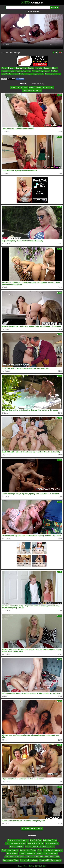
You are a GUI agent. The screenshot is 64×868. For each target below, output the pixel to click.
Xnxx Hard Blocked (52, 857)
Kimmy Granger (8, 68)
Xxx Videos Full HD (47, 847)
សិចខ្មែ (39, 850)
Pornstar (5, 71)
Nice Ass (29, 74)
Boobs (47, 71)
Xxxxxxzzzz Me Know (27, 854)
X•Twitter (11, 79)
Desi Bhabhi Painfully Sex (15, 857)
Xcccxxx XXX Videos (28, 850)
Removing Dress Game (29, 860)
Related (23, 83)
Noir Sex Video (12, 854)
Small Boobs (6, 74)
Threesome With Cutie (19, 87)
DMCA (31, 866)
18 (55, 53)
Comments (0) (38, 83)
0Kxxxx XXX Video (17, 847)
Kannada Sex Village (11, 860)
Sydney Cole (21, 68)
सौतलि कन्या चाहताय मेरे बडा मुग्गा (18, 840)
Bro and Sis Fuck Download (47, 854)
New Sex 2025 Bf (32, 847)
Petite (12, 71)
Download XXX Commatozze (50, 860)
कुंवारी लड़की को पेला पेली (35, 844)
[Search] (28, 8)
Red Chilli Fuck (36, 840)
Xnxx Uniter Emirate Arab (53, 850)
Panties (54, 71)
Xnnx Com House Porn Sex (16, 844)
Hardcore (47, 68)
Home (20, 866)
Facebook (20, 79)
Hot (29, 71)
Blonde (55, 68)
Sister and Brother (52, 844)
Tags (25, 866)
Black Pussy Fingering (10, 850)
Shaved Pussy (38, 71)
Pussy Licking (21, 71)
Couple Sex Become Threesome (41, 87)
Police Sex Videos (50, 840)
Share (4, 79)
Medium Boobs (18, 74)
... (60, 74)
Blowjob (31, 68)
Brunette (39, 68)
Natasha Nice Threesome (32, 91)
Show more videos (32, 829)
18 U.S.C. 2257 (41, 866)
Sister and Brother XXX (34, 857)
